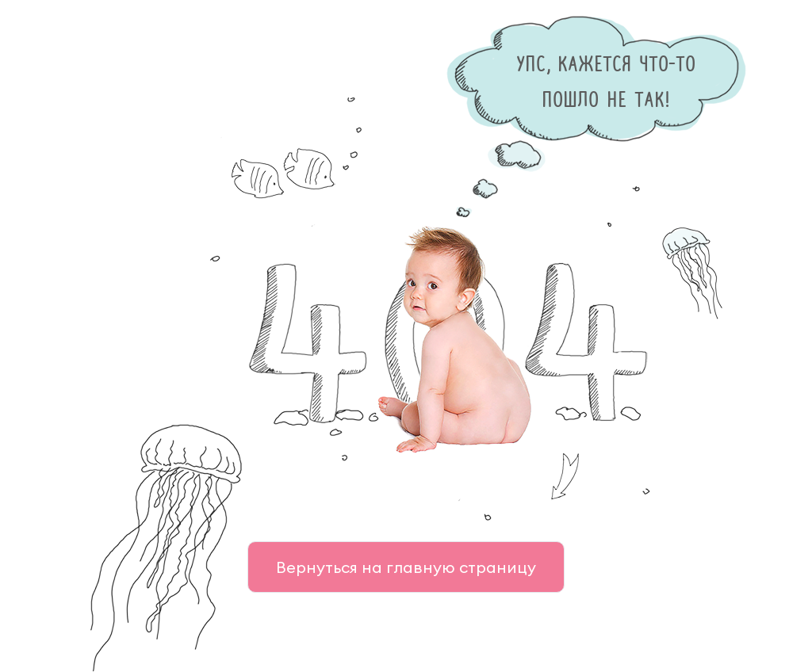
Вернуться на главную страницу (406, 567)
